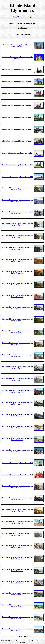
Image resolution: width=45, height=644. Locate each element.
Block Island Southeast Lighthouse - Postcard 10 (17, 153)
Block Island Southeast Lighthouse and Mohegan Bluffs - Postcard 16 (17, 225)
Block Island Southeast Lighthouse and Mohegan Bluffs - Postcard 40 (17, 510)
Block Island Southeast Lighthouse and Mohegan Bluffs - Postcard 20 (17, 272)
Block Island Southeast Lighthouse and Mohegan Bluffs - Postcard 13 (17, 189)
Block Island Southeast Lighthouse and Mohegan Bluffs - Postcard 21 (17, 284)
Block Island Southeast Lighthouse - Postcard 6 (17, 105)
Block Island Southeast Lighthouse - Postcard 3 (17, 70)
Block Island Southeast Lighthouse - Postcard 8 (17, 129)
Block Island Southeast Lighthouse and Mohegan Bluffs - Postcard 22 (17, 296)
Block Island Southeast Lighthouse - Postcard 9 (17, 141)
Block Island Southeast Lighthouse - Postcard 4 (17, 82)
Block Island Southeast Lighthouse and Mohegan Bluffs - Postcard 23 (17, 308)
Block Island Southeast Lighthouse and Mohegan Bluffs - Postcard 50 (17, 630)
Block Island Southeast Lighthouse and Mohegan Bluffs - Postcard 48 (17, 606)
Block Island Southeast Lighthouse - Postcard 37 (17, 475)
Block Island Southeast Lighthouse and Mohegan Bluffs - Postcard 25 (17, 332)
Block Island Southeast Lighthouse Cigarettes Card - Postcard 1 (17, 46)
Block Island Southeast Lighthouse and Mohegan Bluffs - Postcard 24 (17, 320)
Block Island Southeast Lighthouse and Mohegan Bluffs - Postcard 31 (17, 403)
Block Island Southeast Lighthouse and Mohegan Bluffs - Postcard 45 (17, 570)
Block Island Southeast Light (22, 17)
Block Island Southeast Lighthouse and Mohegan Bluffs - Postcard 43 (17, 546)
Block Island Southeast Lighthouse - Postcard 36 (17, 463)
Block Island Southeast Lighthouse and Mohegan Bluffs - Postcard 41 (17, 522)
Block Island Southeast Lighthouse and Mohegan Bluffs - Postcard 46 (17, 582)
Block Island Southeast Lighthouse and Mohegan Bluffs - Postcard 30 (17, 391)
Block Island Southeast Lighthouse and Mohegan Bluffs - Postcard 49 (17, 618)
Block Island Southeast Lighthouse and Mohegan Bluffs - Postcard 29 (17, 379)
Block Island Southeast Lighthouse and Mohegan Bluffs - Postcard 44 (17, 558)
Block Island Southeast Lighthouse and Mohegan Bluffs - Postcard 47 (17, 594)
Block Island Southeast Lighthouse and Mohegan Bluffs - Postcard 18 (17, 248)
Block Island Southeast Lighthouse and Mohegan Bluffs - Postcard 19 (17, 260)
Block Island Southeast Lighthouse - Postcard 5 (17, 93)
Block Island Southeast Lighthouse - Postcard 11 (17, 165)
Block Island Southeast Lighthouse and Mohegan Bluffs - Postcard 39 (17, 499)
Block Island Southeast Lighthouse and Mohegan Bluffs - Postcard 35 (17, 451)
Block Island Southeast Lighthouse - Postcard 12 (17, 177)
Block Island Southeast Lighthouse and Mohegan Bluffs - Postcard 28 (17, 367)
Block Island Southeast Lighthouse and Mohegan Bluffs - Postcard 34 (17, 439)
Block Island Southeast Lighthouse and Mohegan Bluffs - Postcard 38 (17, 487)
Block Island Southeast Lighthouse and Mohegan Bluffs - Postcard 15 (17, 213)
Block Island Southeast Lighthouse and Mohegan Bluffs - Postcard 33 (17, 427)
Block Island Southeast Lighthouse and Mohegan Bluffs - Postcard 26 (17, 344)
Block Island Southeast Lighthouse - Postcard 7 (17, 117)
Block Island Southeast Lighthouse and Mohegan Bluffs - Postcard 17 (17, 236)
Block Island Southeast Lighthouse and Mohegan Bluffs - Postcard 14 (17, 201)
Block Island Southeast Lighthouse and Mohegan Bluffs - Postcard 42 (17, 534)
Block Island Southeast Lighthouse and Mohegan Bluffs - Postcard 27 (17, 356)
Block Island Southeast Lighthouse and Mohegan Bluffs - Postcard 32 (17, 415)
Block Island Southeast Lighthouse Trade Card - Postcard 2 (17, 58)
